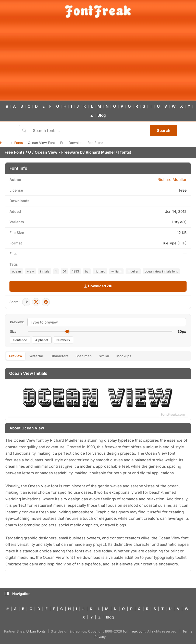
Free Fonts (15, 152)
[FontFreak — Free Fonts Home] (98, 11)
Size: (14, 331)
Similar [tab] (104, 356)
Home (5, 143)
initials (45, 271)
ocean (16, 271)
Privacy (100, 637)
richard (100, 271)
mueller (133, 271)
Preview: (17, 322)
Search (164, 131)
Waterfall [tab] (36, 356)
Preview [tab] (16, 356)
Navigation (18, 594)
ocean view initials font (161, 271)
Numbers (63, 340)
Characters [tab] (59, 356)
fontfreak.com (134, 631)
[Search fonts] (90, 131)
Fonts (19, 143)
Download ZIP (98, 286)
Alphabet (42, 340)
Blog (102, 115)
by (87, 271)
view (30, 271)
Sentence (20, 340)
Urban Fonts (36, 631)
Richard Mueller (100, 152)
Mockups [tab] (124, 356)
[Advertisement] (98, 62)
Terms (187, 631)
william (116, 271)
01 (64, 271)
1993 (76, 271)
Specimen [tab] (84, 356)
